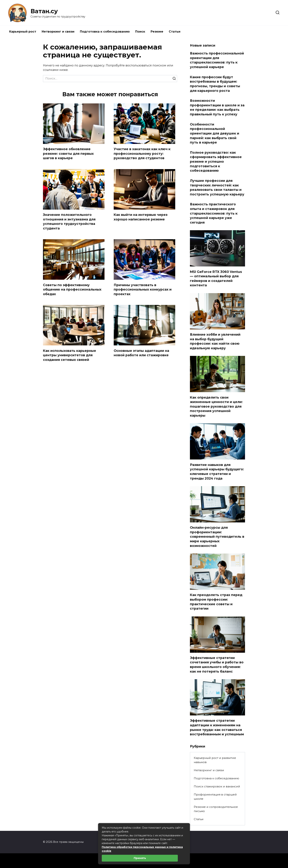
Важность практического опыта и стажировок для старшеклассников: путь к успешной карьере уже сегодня (214, 213)
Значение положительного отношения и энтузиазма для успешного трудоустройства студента (69, 221)
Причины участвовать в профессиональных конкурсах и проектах (143, 289)
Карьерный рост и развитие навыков (215, 760)
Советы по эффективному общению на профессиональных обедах (72, 289)
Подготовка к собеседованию (105, 32)
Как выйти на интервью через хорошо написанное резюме (141, 217)
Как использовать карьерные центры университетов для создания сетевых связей (70, 355)
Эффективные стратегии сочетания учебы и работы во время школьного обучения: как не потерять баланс (217, 665)
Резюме (157, 32)
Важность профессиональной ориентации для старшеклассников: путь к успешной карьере (217, 60)
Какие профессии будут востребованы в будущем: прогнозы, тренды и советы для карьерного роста (215, 84)
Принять (140, 858)
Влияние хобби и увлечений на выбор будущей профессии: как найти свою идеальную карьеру (215, 341)
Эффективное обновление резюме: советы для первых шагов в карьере (68, 153)
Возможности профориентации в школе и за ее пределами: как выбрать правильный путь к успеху (217, 107)
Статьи (175, 32)
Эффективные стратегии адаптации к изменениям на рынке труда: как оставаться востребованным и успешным (217, 727)
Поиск (140, 32)
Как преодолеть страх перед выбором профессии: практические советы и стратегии (216, 602)
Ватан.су (44, 11)
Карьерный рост (23, 32)
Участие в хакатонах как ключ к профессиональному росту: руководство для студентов (142, 153)
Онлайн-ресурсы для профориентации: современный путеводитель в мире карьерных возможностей (217, 537)
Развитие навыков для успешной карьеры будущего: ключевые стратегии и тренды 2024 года (217, 471)
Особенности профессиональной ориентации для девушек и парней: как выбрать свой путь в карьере (215, 133)
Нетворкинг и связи (58, 32)
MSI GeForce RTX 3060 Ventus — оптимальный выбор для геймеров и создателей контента (216, 278)
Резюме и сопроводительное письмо (216, 809)
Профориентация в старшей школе (215, 797)
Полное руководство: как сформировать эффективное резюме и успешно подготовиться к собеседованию (216, 162)
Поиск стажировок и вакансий (217, 786)
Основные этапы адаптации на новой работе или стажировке (141, 353)
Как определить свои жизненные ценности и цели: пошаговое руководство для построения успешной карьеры (216, 406)
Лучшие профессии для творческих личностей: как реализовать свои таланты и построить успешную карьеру (217, 187)
